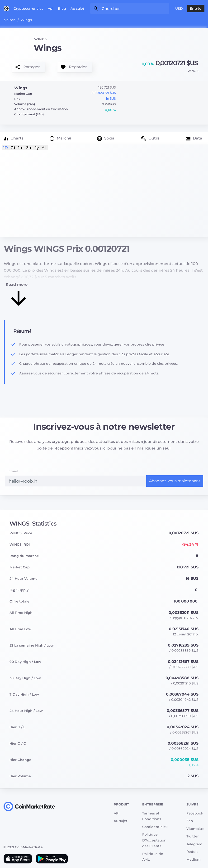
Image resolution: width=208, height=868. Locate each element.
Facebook (195, 813)
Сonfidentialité (155, 827)
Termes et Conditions (152, 816)
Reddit (192, 852)
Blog (62, 9)
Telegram (194, 844)
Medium (194, 859)
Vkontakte (195, 829)
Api (51, 9)
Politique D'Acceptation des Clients (154, 840)
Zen (190, 821)
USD (179, 9)
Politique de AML (153, 857)
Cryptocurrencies (28, 9)
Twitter (193, 836)
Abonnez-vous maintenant (175, 481)
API (117, 813)
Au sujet (77, 9)
